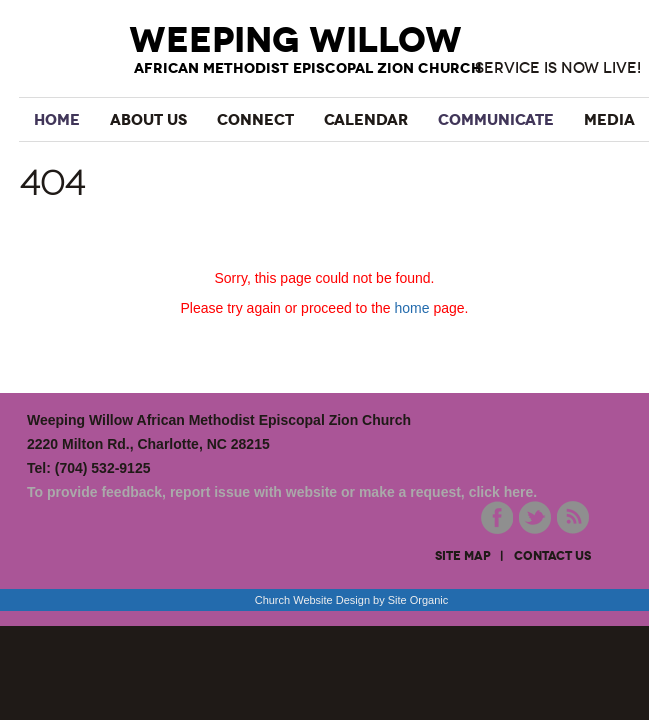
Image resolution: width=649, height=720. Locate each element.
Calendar (366, 119)
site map (463, 556)
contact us (552, 556)
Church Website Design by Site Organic (352, 600)
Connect (255, 119)
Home (57, 119)
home (412, 308)
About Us (148, 119)
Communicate (496, 119)
